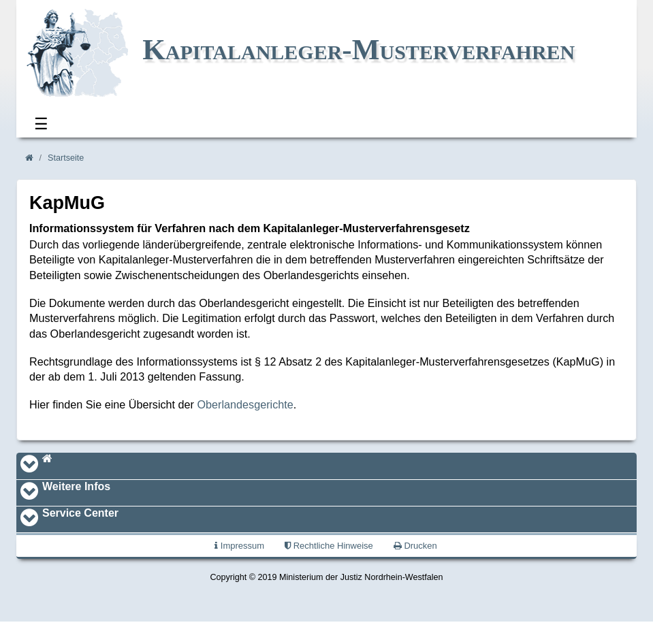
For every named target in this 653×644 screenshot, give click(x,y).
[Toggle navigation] (29, 466)
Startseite (66, 158)
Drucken (415, 546)
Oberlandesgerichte (245, 404)
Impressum (239, 546)
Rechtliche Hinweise (329, 546)
